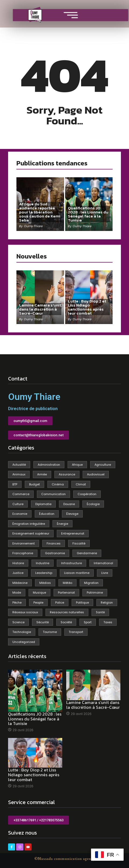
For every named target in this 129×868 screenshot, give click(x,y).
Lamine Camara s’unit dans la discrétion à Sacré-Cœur (40, 309)
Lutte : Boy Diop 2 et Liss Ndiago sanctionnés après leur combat (87, 307)
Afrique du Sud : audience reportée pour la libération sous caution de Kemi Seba (40, 212)
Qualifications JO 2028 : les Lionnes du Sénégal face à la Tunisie (88, 214)
